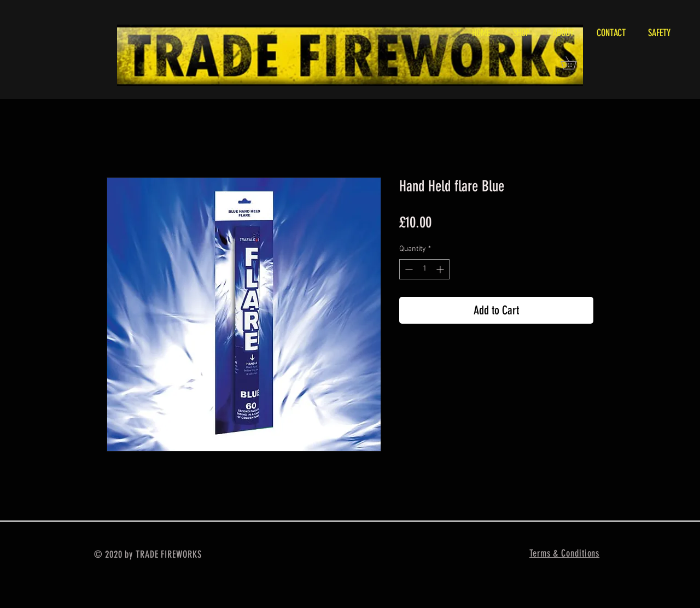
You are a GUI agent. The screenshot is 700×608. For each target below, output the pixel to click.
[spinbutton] (424, 269)
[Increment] (441, 269)
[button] (575, 63)
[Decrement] (408, 269)
